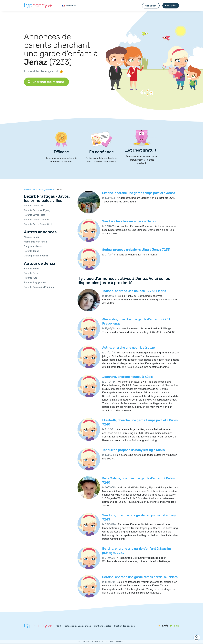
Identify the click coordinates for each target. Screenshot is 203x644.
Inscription (171, 5)
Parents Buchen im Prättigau (39, 287)
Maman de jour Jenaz (35, 242)
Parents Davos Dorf (34, 206)
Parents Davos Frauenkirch (38, 224)
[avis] (163, 626)
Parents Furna (31, 273)
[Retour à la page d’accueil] (38, 6)
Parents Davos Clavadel (37, 220)
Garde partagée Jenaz (36, 256)
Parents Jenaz (32, 251)
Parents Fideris (32, 268)
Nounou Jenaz (32, 237)
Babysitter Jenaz (33, 246)
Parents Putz (31, 278)
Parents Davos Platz (34, 215)
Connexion (151, 6)
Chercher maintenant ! (46, 82)
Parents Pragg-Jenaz (35, 282)
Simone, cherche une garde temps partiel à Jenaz (139, 193)
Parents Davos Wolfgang (37, 210)
